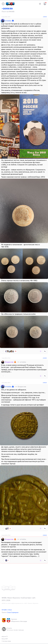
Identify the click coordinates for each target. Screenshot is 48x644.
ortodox (8, 21)
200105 (45, 17)
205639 (45, 535)
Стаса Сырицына (13, 612)
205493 (45, 358)
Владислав (9, 362)
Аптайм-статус (7, 610)
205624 (45, 383)
